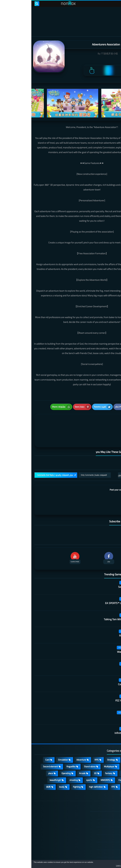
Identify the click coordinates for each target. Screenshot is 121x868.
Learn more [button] (91, 865)
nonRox (94, 858)
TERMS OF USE (100, 814)
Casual (95, 743)
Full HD (90, 764)
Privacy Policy (101, 822)
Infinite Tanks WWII (94, 716)
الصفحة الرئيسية (100, 799)
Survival (93, 757)
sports (58, 764)
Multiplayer (78, 750)
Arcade (51, 757)
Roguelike (40, 750)
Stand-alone (58, 750)
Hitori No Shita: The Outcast (42, 824)
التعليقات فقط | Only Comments (62, 459)
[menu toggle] (115, 4)
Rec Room (99, 700)
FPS (82, 770)
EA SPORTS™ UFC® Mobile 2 (89, 586)
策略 (111, 777)
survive (96, 770)
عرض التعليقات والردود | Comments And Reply (24, 459)
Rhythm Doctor (96, 619)
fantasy (77, 757)
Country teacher (95, 668)
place (19, 757)
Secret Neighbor (95, 570)
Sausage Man (97, 651)
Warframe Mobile (95, 635)
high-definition (65, 770)
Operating (35, 757)
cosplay (95, 750)
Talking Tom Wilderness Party (88, 603)
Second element (19, 750)
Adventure (50, 743)
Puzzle (110, 750)
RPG (65, 743)
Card (16, 743)
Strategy (80, 743)
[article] (33, 422)
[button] (109, 865)
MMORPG (74, 764)
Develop (109, 757)
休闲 (17, 770)
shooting (42, 764)
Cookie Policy (101, 829)
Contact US (102, 837)
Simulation (32, 743)
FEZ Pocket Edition (94, 684)
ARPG (110, 770)
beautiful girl (24, 764)
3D (64, 757)
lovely (30, 770)
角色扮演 (95, 777)
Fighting (45, 770)
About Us (103, 845)
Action (110, 743)
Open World (107, 764)
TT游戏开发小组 (78, 54)
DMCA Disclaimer (99, 807)
